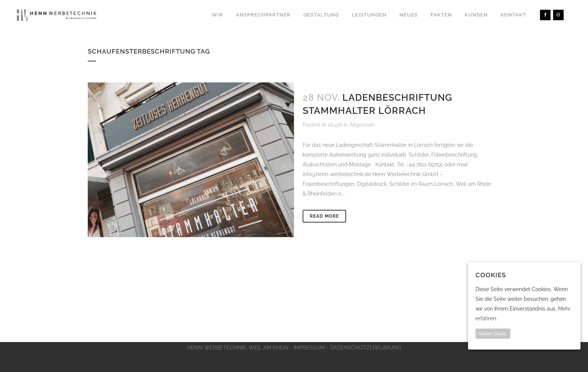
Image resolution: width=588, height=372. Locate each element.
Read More (324, 216)
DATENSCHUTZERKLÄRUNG (366, 348)
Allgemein (362, 125)
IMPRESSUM (309, 348)
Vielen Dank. (493, 334)
